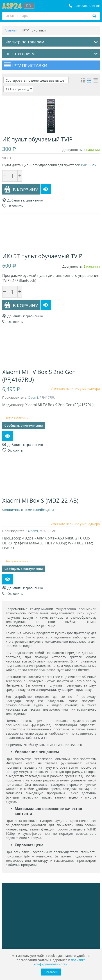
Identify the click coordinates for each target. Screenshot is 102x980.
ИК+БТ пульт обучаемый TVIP (42, 256)
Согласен (51, 972)
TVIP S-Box (88, 165)
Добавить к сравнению (23, 200)
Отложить (12, 206)
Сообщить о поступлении (24, 426)
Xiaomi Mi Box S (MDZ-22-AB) (40, 500)
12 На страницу (19, 89)
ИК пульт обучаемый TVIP (37, 139)
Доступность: (73, 150)
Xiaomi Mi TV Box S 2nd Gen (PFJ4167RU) (39, 376)
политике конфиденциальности (60, 962)
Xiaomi (33, 397)
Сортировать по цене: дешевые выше (36, 80)
